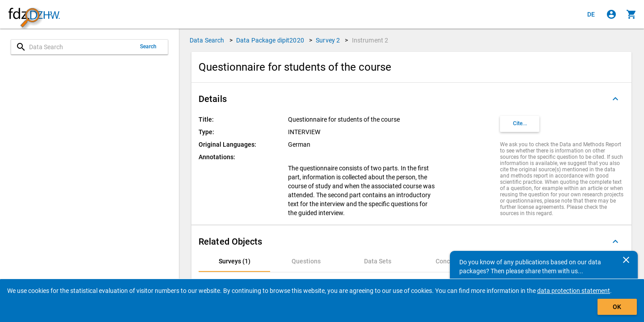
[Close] (626, 260)
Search (148, 47)
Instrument (370, 40)
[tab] (234, 261)
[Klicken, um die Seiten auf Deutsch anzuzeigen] (591, 14)
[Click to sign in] (611, 14)
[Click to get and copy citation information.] (520, 124)
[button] (411, 99)
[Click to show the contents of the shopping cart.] (631, 14)
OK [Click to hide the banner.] (617, 307)
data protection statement (574, 291)
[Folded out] (615, 99)
